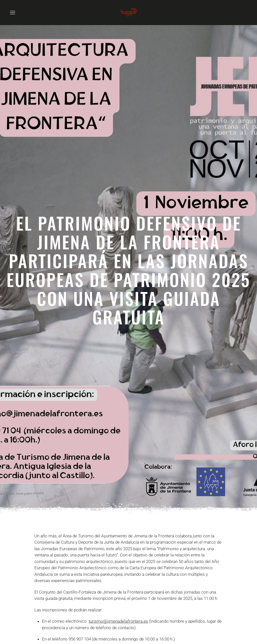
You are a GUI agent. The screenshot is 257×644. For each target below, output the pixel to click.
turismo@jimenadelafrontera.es (118, 621)
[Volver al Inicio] (128, 13)
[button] (13, 13)
